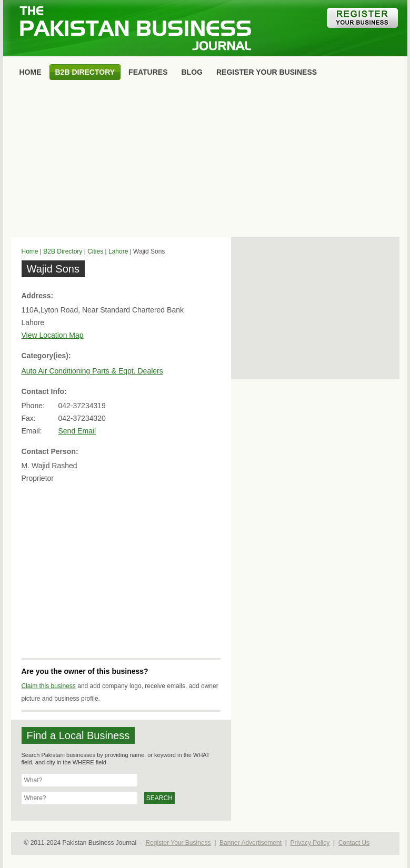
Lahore (118, 251)
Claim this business (49, 686)
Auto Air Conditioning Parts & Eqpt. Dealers (92, 371)
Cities (95, 251)
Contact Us (354, 843)
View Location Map (53, 335)
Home (30, 251)
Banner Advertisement (251, 843)
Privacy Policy (310, 843)
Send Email (77, 431)
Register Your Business (178, 843)
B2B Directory (63, 251)
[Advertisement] (205, 161)
